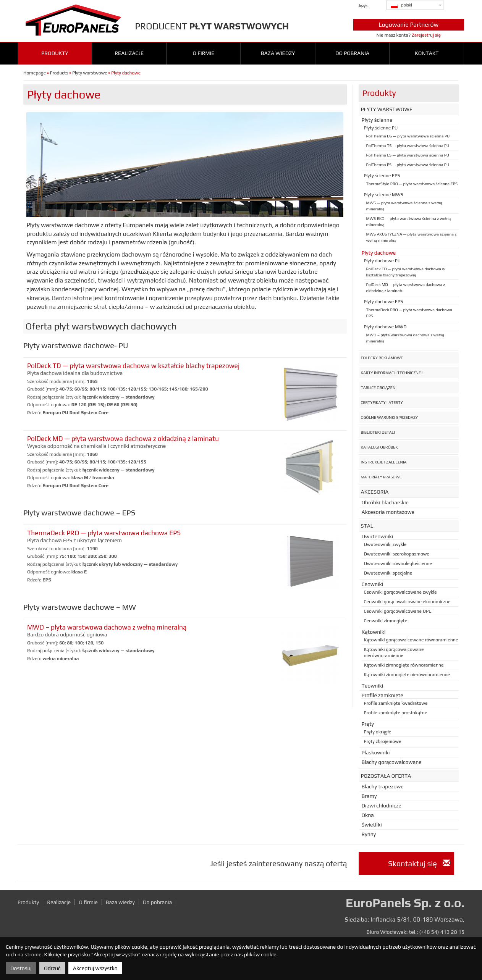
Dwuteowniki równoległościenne (398, 563)
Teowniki (373, 686)
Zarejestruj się (426, 35)
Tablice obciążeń (378, 387)
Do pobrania (352, 53)
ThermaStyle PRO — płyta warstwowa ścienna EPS (412, 184)
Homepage (35, 73)
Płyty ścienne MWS (384, 195)
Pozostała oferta (386, 776)
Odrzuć (52, 968)
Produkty (55, 53)
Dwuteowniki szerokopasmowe (397, 554)
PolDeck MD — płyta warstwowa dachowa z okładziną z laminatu (123, 439)
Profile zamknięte (383, 695)
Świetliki (372, 825)
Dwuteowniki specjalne (388, 573)
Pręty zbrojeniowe (383, 741)
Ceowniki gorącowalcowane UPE (398, 611)
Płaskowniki (376, 752)
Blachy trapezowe (383, 786)
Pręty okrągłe (378, 732)
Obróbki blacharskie (385, 502)
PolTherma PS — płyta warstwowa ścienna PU (408, 165)
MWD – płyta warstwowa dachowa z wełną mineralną (107, 627)
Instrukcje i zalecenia (384, 462)
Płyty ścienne (377, 120)
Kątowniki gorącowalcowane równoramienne (411, 640)
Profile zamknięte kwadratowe (396, 703)
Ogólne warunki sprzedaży (390, 417)
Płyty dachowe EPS (383, 302)
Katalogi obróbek (379, 447)
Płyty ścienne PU (381, 128)
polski (401, 5)
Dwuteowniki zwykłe (385, 544)
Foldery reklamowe (382, 358)
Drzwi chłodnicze (382, 806)
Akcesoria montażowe (388, 512)
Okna (368, 815)
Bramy (369, 796)
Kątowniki (374, 632)
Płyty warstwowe (90, 73)
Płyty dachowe (379, 253)
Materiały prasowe (381, 477)
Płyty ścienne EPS (382, 176)
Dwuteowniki (378, 536)
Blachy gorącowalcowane (392, 762)
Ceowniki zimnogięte (386, 621)
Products (59, 73)
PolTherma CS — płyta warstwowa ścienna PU (408, 155)
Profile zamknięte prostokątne (396, 713)
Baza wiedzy (278, 53)
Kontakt (427, 53)
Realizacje (129, 53)
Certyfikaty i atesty (382, 402)
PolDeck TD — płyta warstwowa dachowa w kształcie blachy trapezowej (133, 366)
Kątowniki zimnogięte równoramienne (404, 665)
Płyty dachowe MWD (385, 327)
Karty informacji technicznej (392, 373)
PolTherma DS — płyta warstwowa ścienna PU (408, 136)
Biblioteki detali (378, 432)
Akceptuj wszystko (95, 968)
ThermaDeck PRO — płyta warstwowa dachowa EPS (104, 533)
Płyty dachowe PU (383, 261)
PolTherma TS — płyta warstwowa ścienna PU (408, 145)
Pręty (368, 724)
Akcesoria (375, 492)
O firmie (203, 53)
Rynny (369, 834)
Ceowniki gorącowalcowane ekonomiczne (407, 602)
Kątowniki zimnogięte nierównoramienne (407, 675)
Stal (367, 526)
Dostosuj (21, 968)
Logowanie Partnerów (408, 25)
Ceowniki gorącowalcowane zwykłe (400, 592)
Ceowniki (373, 584)
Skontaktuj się (419, 863)
